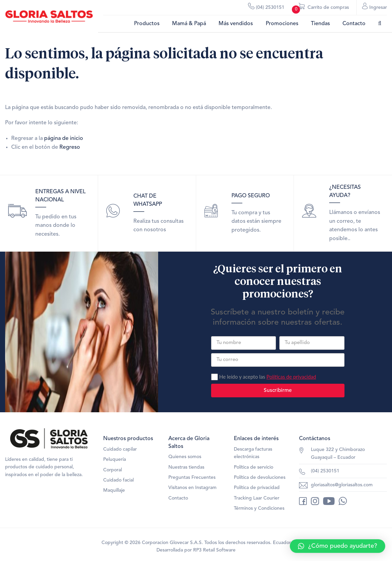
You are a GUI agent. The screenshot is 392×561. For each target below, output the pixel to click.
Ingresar (375, 7)
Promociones (282, 24)
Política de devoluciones (260, 477)
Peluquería (115, 459)
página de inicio (64, 139)
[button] (338, 546)
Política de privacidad (257, 488)
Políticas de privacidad (291, 377)
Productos (147, 24)
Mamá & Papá (189, 24)
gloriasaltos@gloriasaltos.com (342, 485)
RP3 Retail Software (214, 550)
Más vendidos (236, 24)
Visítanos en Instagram (192, 488)
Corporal (113, 470)
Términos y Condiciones (259, 508)
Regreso (70, 147)
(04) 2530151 (266, 7)
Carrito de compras (320, 9)
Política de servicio (254, 467)
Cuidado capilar (120, 449)
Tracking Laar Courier (257, 498)
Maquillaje (114, 490)
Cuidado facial (118, 480)
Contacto (354, 24)
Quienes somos (185, 457)
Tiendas (320, 24)
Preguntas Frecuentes (192, 477)
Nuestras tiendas (186, 467)
